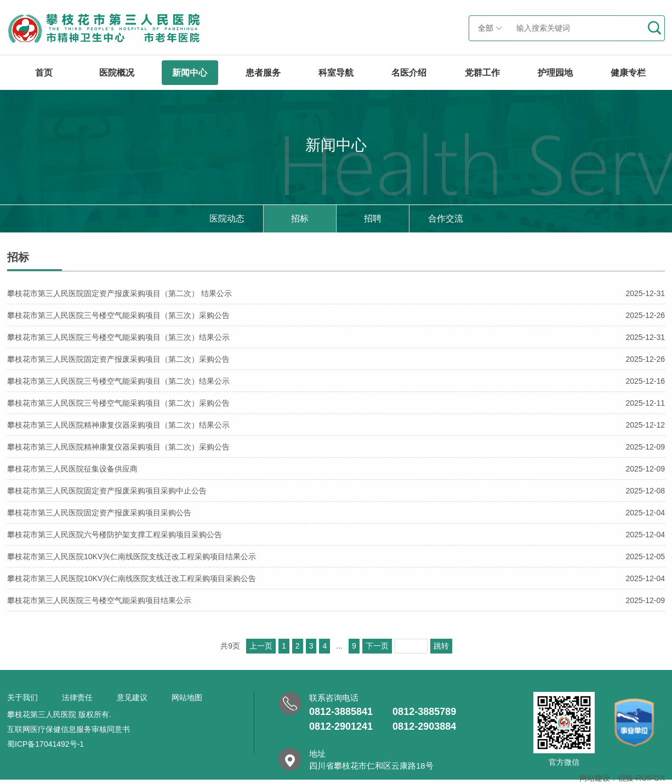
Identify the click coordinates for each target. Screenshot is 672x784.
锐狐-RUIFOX (641, 778)
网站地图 (187, 697)
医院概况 (117, 73)
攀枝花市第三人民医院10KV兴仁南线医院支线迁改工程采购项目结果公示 (336, 556)
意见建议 (132, 697)
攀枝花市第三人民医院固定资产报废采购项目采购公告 (336, 512)
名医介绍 (409, 73)
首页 (44, 73)
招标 (300, 218)
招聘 (373, 218)
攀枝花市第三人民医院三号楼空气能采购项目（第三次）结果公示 (336, 337)
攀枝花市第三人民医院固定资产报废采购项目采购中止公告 (336, 490)
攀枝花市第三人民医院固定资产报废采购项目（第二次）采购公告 (336, 359)
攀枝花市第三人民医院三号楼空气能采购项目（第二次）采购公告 (336, 403)
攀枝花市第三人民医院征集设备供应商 (336, 468)
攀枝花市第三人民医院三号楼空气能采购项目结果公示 (336, 600)
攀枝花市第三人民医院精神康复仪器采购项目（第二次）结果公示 (336, 425)
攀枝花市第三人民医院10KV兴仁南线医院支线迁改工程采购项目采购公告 (336, 578)
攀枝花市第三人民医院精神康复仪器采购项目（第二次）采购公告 (336, 447)
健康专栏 (628, 73)
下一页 (377, 646)
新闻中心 (190, 73)
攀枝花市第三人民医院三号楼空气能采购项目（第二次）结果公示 (336, 381)
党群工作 (482, 73)
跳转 (441, 646)
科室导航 (336, 73)
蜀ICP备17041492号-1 (45, 744)
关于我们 (22, 697)
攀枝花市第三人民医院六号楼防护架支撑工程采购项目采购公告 (336, 534)
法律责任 (77, 697)
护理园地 (555, 73)
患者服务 (263, 73)
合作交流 (446, 218)
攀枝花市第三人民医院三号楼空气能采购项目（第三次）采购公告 (336, 315)
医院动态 (227, 218)
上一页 (261, 646)
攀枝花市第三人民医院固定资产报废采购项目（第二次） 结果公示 (336, 293)
